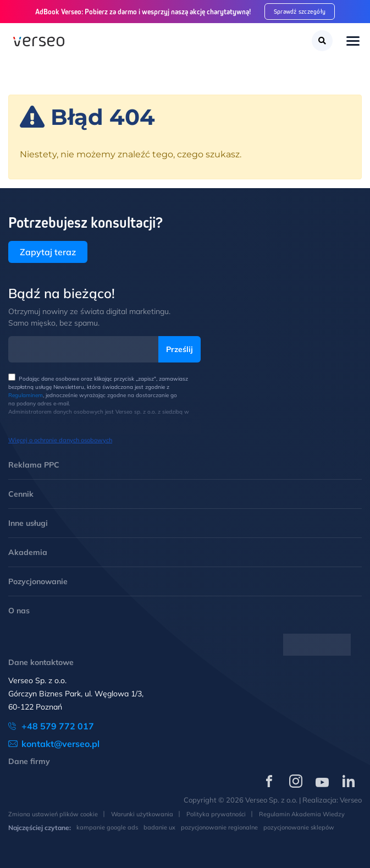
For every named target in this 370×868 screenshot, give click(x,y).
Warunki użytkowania (142, 814)
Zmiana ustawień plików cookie (53, 814)
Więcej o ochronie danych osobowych (60, 440)
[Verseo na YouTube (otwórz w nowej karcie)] (322, 781)
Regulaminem (26, 395)
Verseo (351, 800)
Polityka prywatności (216, 814)
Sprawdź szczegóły (300, 11)
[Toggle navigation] (353, 42)
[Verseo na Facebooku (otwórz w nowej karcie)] (269, 781)
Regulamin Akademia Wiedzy (302, 814)
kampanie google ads (107, 827)
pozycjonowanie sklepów (299, 827)
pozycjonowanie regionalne (219, 827)
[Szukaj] (322, 41)
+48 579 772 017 (58, 726)
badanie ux (159, 827)
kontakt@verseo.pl (60, 744)
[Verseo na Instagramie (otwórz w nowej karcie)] (296, 781)
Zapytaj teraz (48, 252)
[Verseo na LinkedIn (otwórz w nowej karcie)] (349, 781)
